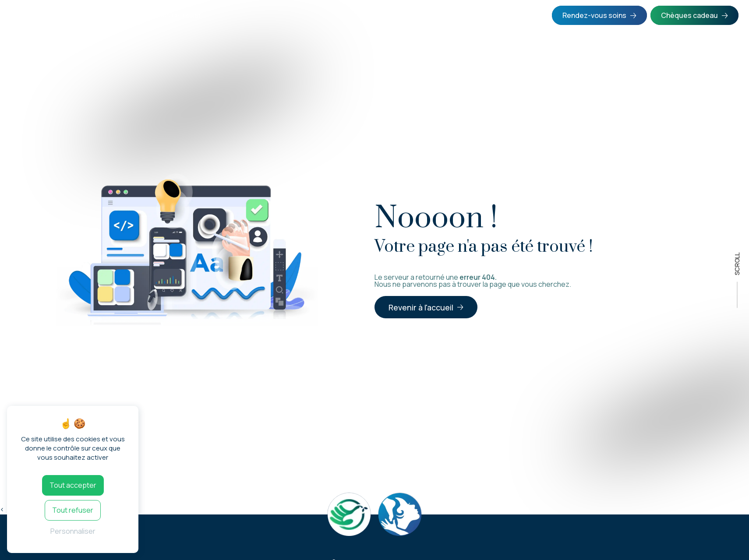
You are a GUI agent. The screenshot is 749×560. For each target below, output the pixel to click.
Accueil (25, 15)
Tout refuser (73, 510)
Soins (60, 15)
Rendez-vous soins (594, 15)
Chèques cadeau (689, 15)
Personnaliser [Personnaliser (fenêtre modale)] (73, 531)
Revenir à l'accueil (421, 307)
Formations (113, 15)
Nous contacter (177, 15)
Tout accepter (73, 485)
